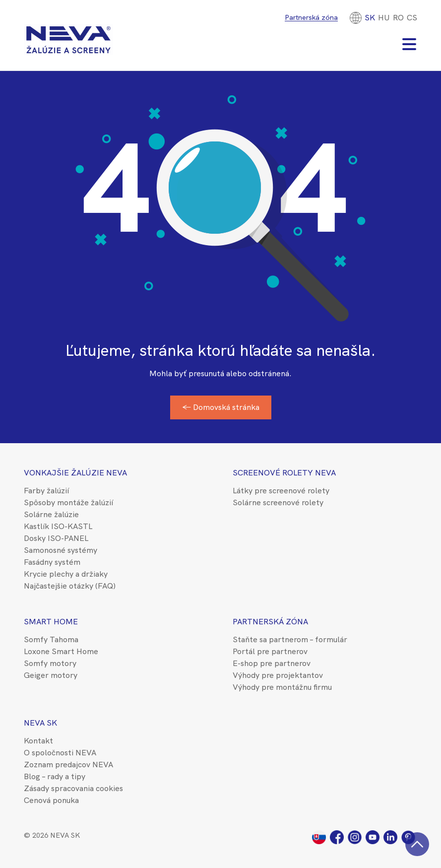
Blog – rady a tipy (55, 776)
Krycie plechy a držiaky (66, 574)
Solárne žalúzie (51, 514)
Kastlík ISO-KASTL (58, 526)
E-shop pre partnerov (272, 663)
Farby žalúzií (46, 491)
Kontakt (38, 741)
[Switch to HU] (384, 18)
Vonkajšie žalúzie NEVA (75, 473)
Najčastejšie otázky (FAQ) (70, 586)
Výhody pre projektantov (278, 675)
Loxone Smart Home (61, 651)
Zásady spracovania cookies (73, 788)
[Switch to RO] (398, 18)
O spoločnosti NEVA (60, 753)
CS (412, 18)
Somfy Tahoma (51, 639)
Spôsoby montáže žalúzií (68, 502)
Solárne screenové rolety (278, 502)
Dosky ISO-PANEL (56, 538)
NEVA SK (40, 723)
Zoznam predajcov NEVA (68, 765)
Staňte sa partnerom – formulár (290, 639)
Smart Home (51, 622)
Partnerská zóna (311, 17)
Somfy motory (50, 663)
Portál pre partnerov (270, 651)
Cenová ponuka (51, 800)
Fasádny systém (52, 562)
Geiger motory (51, 675)
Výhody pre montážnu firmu (282, 687)
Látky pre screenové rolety (281, 491)
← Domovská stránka (221, 407)
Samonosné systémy (61, 550)
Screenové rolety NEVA (284, 473)
